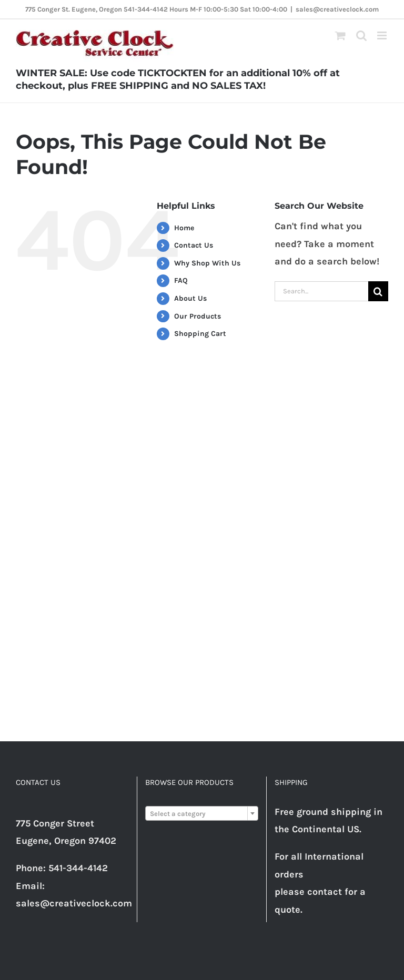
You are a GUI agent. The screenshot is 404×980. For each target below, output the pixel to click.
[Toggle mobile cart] (340, 35)
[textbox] (202, 814)
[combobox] (202, 813)
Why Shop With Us (207, 263)
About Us (190, 298)
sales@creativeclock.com (337, 9)
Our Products (198, 316)
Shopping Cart (200, 334)
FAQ (181, 280)
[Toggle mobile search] (361, 35)
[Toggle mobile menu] (383, 35)
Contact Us (194, 245)
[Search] (378, 291)
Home (184, 228)
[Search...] (321, 291)
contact (325, 892)
